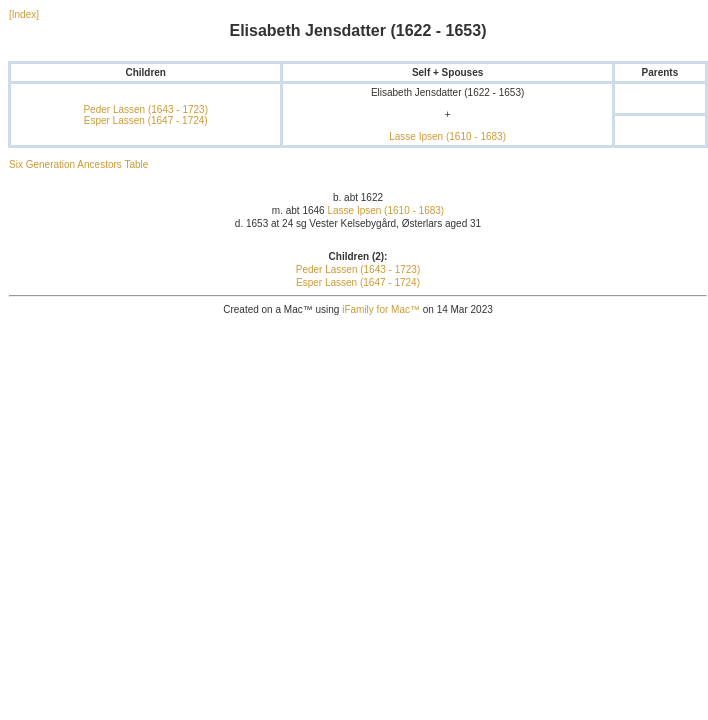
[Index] (24, 14)
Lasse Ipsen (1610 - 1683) (447, 136)
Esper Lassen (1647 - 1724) (146, 120)
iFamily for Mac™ (381, 309)
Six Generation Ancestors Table (78, 164)
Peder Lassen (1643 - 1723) (145, 109)
